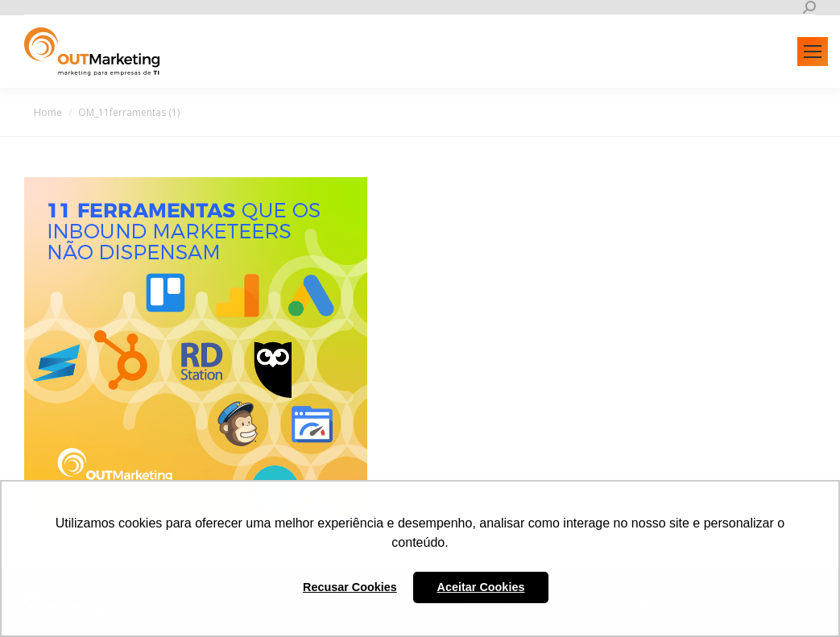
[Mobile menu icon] (813, 52)
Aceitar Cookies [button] (481, 587)
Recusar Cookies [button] (350, 587)
